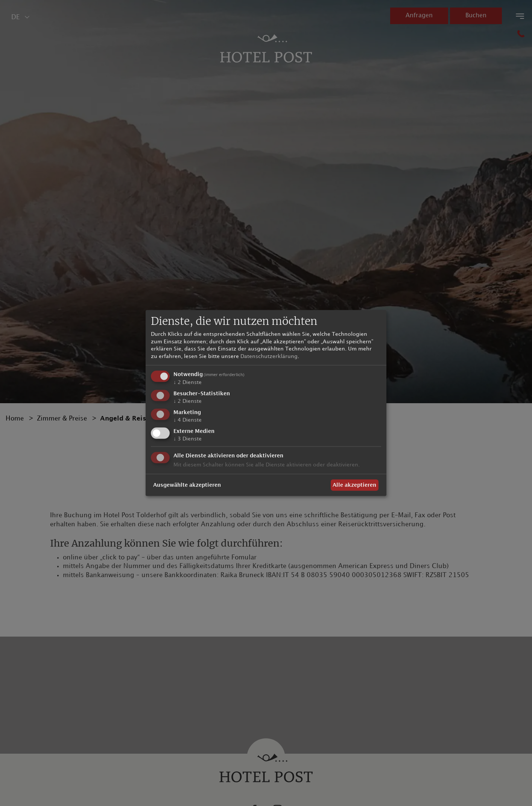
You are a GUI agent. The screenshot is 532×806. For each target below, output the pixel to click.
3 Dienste (188, 438)
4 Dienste (188, 420)
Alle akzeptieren (354, 485)
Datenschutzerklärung (269, 356)
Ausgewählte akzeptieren (187, 485)
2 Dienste (188, 382)
